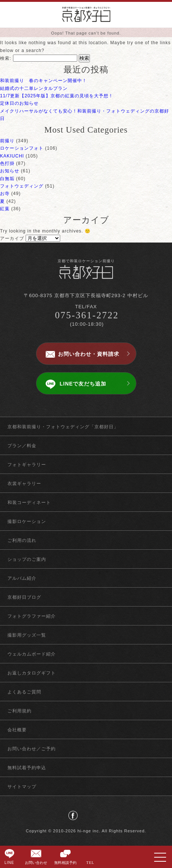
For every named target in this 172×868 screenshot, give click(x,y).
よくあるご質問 (24, 692)
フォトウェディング (22, 186)
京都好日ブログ (24, 597)
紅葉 (5, 209)
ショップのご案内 (27, 559)
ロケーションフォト (22, 148)
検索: (6, 58)
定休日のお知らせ (19, 103)
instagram (99, 815)
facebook (73, 815)
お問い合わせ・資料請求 (89, 354)
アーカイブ (12, 238)
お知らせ (10, 171)
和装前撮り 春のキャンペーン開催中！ (43, 81)
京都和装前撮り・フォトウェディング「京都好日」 (63, 427)
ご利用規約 (20, 711)
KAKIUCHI (12, 156)
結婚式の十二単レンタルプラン (34, 88)
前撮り (7, 141)
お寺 (5, 194)
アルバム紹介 (22, 578)
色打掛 (7, 163)
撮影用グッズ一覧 (27, 635)
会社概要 (17, 730)
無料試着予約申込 (27, 768)
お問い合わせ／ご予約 (32, 749)
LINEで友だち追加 (83, 384)
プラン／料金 (22, 446)
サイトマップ (22, 787)
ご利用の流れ (22, 540)
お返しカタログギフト (32, 673)
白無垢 (7, 179)
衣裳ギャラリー (24, 484)
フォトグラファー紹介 (32, 616)
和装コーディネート (29, 503)
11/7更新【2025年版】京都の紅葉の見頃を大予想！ (57, 96)
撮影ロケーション (27, 521)
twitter (86, 815)
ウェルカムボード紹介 (32, 654)
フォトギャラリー (27, 465)
